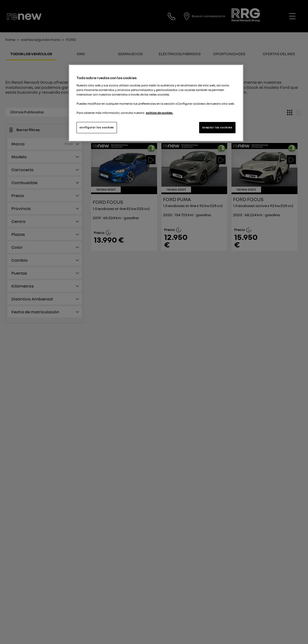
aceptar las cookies (217, 127)
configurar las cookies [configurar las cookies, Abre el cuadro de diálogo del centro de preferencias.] (97, 127)
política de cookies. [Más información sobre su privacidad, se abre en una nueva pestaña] (160, 113)
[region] (156, 103)
